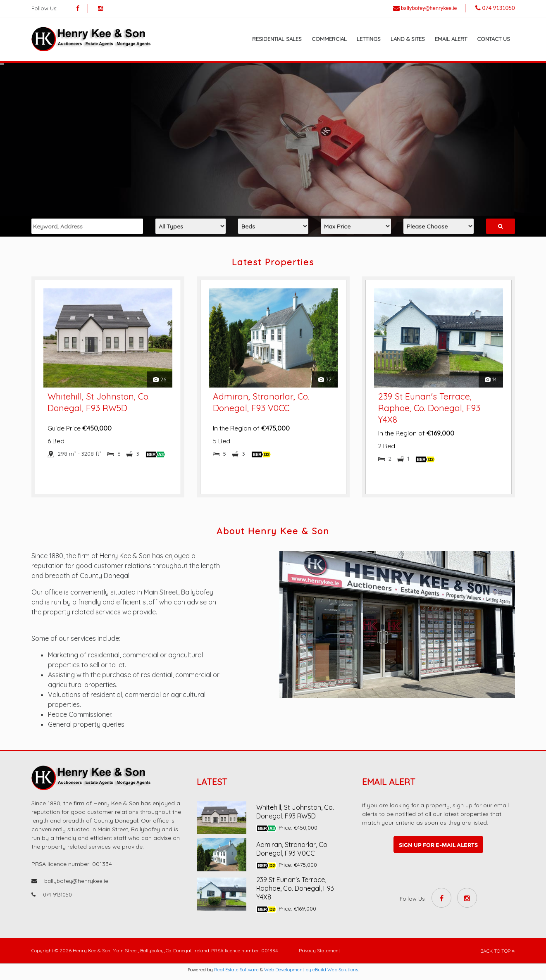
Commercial (329, 39)
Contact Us (494, 39)
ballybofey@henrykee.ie (429, 8)
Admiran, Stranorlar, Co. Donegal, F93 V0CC (292, 849)
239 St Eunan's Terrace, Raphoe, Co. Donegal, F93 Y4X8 (429, 408)
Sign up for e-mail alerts (438, 845)
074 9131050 (499, 8)
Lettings (369, 39)
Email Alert (451, 39)
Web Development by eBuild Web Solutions (311, 970)
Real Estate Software (236, 970)
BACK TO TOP (498, 951)
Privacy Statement (319, 950)
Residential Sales (277, 39)
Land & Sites (408, 39)
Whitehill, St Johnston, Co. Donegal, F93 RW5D (295, 812)
